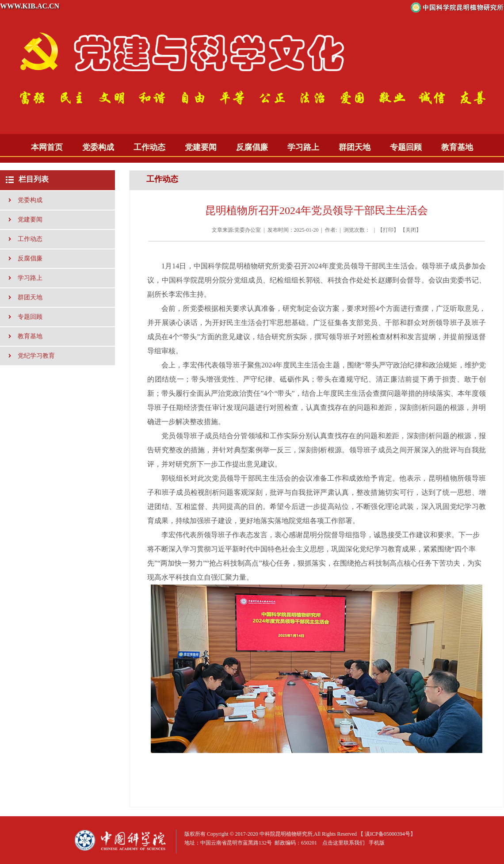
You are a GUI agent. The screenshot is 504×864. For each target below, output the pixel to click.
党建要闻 (201, 147)
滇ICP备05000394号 (388, 834)
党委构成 (98, 147)
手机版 (377, 843)
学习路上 (303, 147)
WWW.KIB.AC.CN (30, 6)
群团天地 (355, 147)
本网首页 (47, 147)
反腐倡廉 (252, 147)
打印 (388, 230)
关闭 (411, 230)
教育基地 (457, 147)
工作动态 (149, 147)
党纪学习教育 (36, 356)
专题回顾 (406, 147)
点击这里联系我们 (344, 843)
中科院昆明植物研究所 (286, 834)
